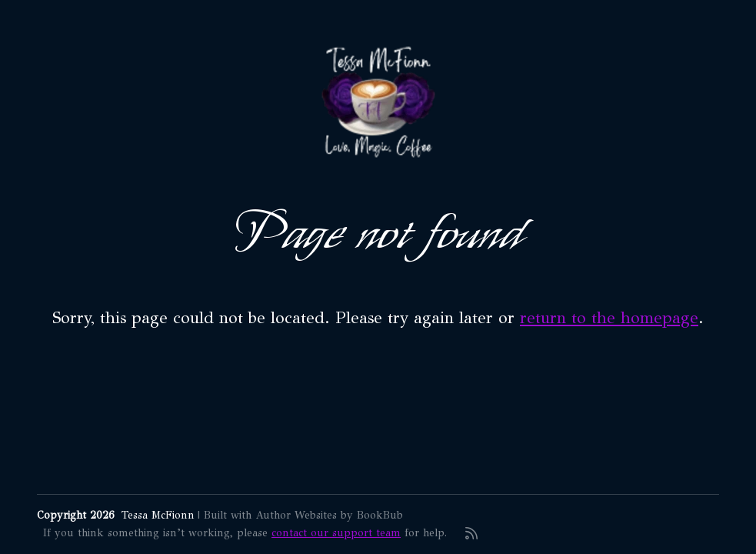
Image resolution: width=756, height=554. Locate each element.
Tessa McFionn (158, 515)
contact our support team (336, 533)
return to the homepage (609, 318)
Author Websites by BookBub (329, 515)
